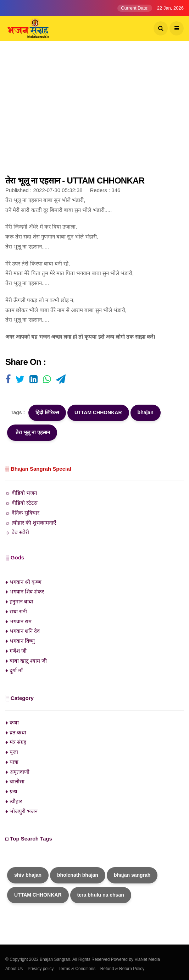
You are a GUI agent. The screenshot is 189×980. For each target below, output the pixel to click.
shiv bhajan (28, 875)
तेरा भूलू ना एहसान (32, 432)
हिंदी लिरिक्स (47, 412)
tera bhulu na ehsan (101, 895)
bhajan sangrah (132, 875)
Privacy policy (41, 969)
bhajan (146, 412)
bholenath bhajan (78, 875)
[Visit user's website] (8, 380)
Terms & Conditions (77, 969)
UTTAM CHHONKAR (98, 412)
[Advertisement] (94, 112)
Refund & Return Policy (123, 969)
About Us (14, 969)
